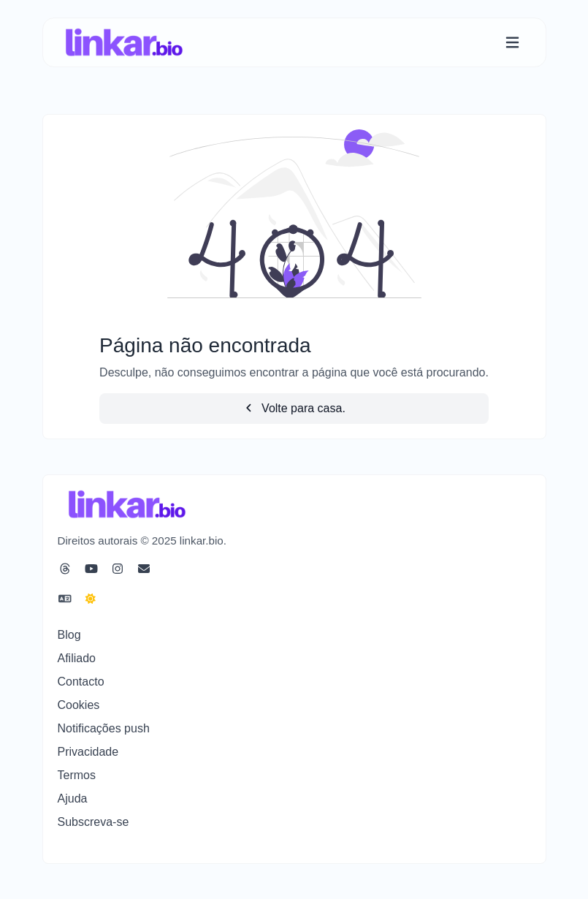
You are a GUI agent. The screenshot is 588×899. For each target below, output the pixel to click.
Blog (69, 635)
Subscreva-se (93, 822)
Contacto (81, 682)
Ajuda (73, 799)
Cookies (79, 705)
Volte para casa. (294, 408)
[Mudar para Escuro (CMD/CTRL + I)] (91, 599)
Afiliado (77, 658)
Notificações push (104, 728)
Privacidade (88, 752)
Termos (77, 775)
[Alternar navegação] (512, 43)
